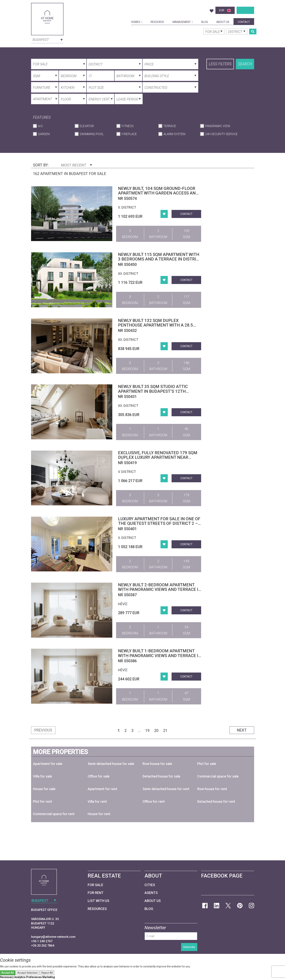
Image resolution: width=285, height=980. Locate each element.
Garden (44, 134)
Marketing (49, 977)
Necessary (7, 977)
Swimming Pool (92, 134)
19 (147, 731)
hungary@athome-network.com (53, 937)
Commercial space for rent (54, 814)
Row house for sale (157, 764)
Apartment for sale (48, 764)
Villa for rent (97, 801)
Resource (157, 22)
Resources (97, 909)
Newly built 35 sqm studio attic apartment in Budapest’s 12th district (153, 391)
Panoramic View (218, 126)
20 (156, 731)
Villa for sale (43, 776)
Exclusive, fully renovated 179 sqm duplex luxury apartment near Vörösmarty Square (158, 457)
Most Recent (76, 165)
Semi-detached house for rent (166, 789)
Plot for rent (43, 801)
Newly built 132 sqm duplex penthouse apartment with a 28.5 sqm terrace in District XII (155, 325)
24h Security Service (221, 134)
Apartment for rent (102, 789)
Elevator (87, 126)
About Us (223, 22)
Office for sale (99, 776)
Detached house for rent (216, 801)
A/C (40, 126)
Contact (244, 22)
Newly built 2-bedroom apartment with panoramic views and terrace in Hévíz (160, 589)
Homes (137, 22)
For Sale (95, 885)
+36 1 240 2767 (42, 941)
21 (165, 731)
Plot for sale (207, 764)
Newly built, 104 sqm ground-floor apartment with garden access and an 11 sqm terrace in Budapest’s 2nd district (159, 195)
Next (242, 730)
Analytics (20, 977)
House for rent (99, 814)
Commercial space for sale (218, 776)
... (139, 731)
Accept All (8, 973)
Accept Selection (28, 973)
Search (245, 64)
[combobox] (47, 39)
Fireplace (129, 134)
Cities (150, 885)
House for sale (44, 789)
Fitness (128, 126)
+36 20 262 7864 (43, 946)
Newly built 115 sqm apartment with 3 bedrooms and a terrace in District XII (160, 259)
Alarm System (174, 134)
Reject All (47, 973)
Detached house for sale (161, 776)
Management (183, 22)
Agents (151, 893)
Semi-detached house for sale (111, 764)
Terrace (170, 126)
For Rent (96, 893)
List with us (98, 901)
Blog (205, 22)
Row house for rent (212, 789)
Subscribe (189, 947)
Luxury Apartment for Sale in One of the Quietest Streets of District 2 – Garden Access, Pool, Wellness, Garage (159, 526)
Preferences (34, 977)
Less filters (220, 64)
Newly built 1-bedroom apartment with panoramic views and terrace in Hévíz (160, 655)
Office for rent (154, 801)
